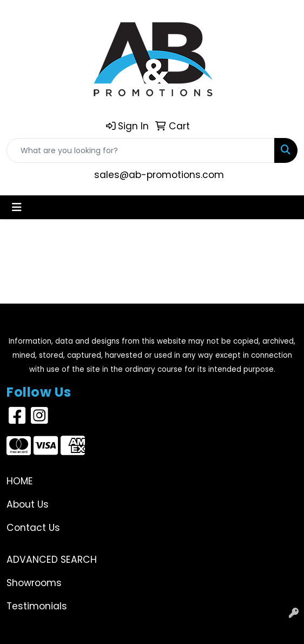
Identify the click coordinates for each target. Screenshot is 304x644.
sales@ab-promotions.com (159, 175)
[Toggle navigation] (17, 207)
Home (20, 481)
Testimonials (37, 606)
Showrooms (34, 583)
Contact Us (33, 528)
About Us (28, 504)
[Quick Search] (141, 150)
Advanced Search (52, 560)
